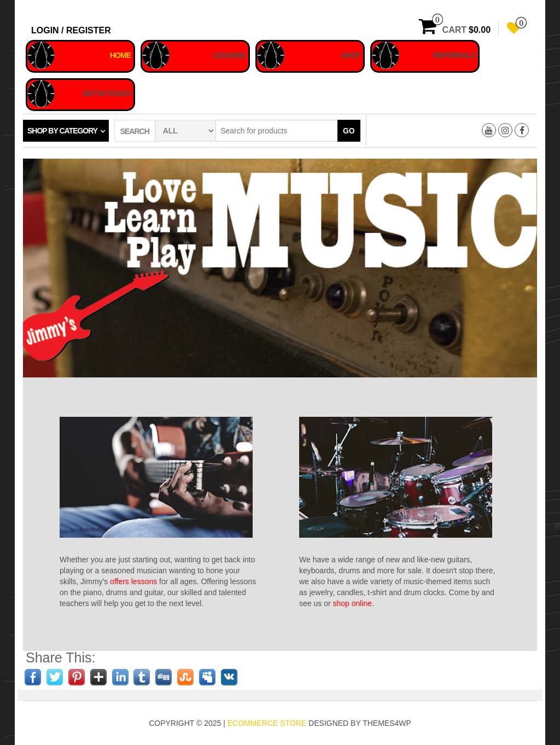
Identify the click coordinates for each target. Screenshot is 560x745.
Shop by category (62, 131)
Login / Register (71, 30)
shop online (352, 603)
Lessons (229, 55)
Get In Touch (107, 94)
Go (349, 131)
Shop (351, 55)
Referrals (454, 55)
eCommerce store (267, 723)
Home (120, 55)
